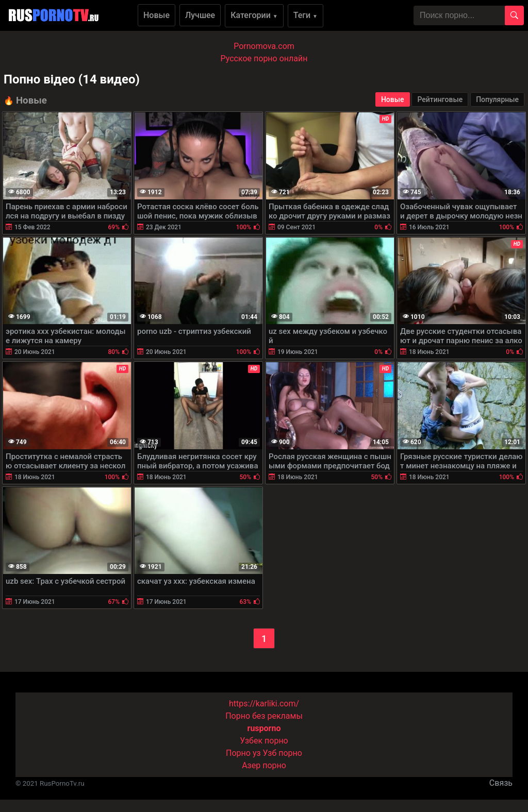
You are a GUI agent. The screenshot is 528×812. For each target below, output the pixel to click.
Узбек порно (264, 741)
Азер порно (264, 765)
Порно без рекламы (264, 716)
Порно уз (243, 753)
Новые (156, 15)
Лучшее (200, 15)
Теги (306, 15)
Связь (501, 783)
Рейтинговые (440, 99)
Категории (254, 15)
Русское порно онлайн (264, 58)
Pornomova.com (264, 46)
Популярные (497, 99)
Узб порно (283, 753)
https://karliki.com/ (264, 704)
